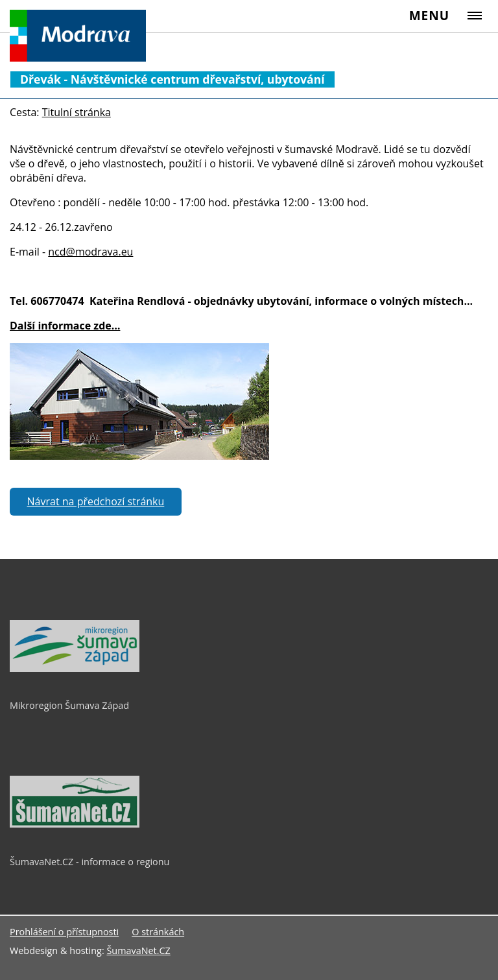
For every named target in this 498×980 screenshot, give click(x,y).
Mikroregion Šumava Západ (69, 705)
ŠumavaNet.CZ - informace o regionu (89, 862)
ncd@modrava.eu (90, 252)
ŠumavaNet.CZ (138, 950)
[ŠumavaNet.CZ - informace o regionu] (75, 824)
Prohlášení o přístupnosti (64, 932)
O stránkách (158, 932)
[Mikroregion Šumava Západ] (75, 669)
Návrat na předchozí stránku (96, 501)
